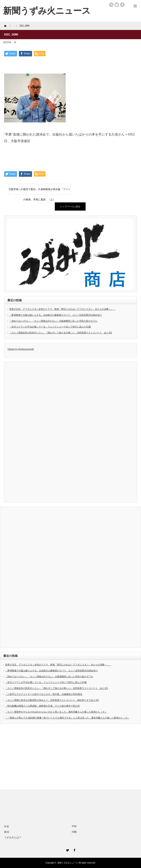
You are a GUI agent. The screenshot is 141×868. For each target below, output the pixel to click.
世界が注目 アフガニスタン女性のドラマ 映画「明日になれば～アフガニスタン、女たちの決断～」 (62, 309)
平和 (74, 826)
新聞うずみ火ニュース (68, 863)
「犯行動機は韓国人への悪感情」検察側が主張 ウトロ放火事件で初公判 (42, 706)
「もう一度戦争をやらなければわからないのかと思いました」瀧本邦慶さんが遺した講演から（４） (56, 712)
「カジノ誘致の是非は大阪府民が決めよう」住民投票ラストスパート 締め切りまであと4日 (52, 700)
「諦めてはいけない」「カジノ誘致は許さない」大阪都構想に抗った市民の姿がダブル (53, 321)
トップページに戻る (70, 206)
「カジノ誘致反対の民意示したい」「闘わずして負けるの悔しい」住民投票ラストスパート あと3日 (61, 333)
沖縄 (74, 832)
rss (111, 5)
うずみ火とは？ (13, 837)
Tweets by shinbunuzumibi (21, 349)
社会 (7, 826)
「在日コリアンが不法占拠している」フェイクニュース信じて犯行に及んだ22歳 (50, 327)
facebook (122, 5)
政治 (7, 832)
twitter (117, 5)
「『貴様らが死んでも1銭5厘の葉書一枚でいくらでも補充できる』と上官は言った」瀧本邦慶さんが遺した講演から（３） (67, 718)
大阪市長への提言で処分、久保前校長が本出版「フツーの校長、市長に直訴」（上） (39, 191)
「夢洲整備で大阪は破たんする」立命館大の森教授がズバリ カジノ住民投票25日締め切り (56, 315)
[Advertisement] (70, 757)
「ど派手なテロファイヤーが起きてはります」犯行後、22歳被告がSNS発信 (44, 694)
